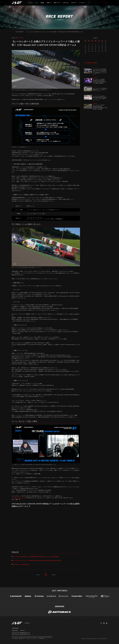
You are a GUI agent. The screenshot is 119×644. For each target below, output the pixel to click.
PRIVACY (23, 631)
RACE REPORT (20, 32)
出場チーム (50, 3)
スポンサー (76, 3)
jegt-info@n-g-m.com (25, 634)
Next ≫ (54, 575)
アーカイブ (85, 3)
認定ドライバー (59, 3)
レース (37, 3)
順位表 (43, 3)
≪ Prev (37, 575)
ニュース (30, 3)
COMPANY (27, 623)
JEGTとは (68, 3)
